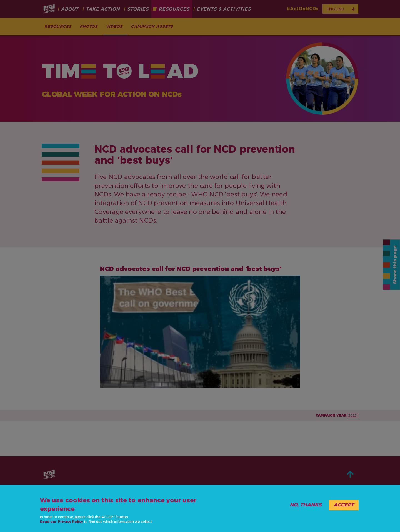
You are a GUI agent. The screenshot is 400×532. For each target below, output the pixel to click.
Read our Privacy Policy (62, 522)
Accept (344, 505)
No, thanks (306, 505)
